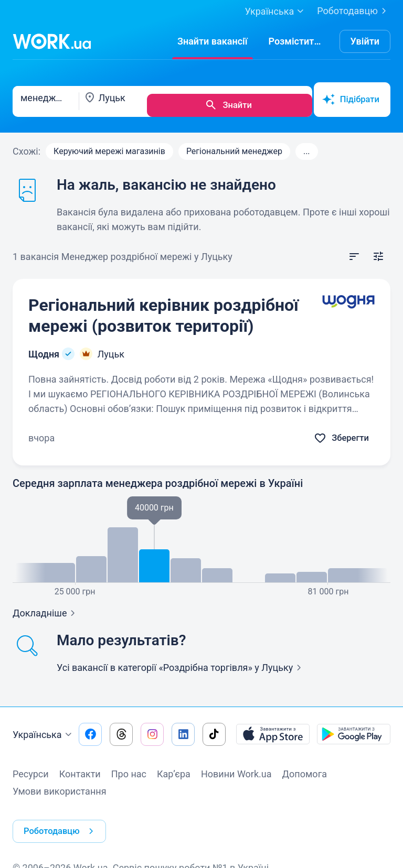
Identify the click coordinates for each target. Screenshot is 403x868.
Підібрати (349, 97)
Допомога (305, 766)
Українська (44, 727)
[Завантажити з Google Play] (354, 726)
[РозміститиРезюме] (296, 41)
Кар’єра (174, 766)
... (307, 143)
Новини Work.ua (236, 766)
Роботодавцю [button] (63, 816)
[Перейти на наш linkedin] (183, 726)
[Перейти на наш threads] (121, 726)
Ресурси (31, 766)
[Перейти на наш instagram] (152, 726)
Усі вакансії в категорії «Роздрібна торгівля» (181, 660)
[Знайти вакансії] (213, 41)
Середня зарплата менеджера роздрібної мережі (158, 475)
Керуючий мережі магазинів (109, 143)
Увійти (365, 41)
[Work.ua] (52, 41)
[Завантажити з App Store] (273, 726)
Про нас (129, 766)
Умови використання (60, 783)
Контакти (80, 766)
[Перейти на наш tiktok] (214, 726)
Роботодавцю (354, 11)
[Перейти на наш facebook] (90, 726)
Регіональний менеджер (234, 143)
